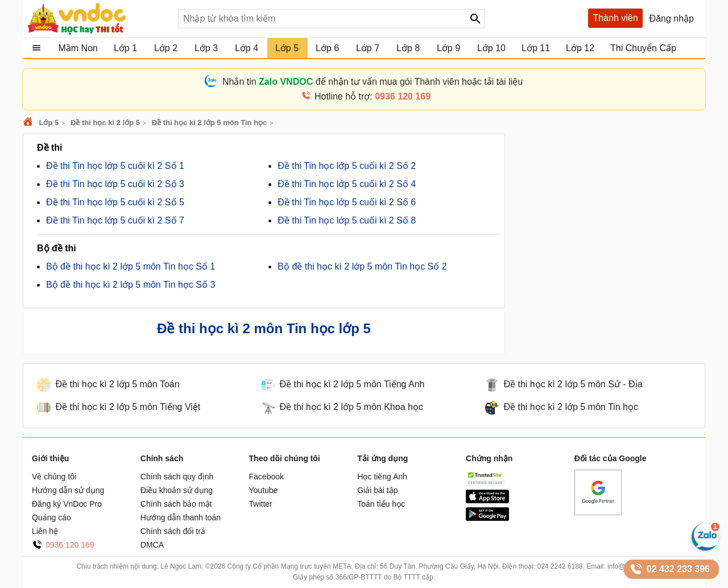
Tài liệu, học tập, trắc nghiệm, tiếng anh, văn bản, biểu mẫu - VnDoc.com (98, 19)
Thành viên (615, 18)
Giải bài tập (377, 490)
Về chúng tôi (54, 477)
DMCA (152, 545)
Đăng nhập (672, 18)
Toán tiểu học (381, 504)
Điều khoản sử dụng (177, 490)
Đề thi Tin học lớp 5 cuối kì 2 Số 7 (115, 220)
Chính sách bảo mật (176, 504)
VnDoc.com (30, 123)
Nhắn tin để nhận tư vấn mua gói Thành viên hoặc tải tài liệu (373, 82)
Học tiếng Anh (382, 477)
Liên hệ (45, 531)
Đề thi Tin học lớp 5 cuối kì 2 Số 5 (115, 202)
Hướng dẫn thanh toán (181, 517)
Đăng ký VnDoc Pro (67, 504)
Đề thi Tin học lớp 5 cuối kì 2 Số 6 (347, 202)
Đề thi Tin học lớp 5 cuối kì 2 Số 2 (347, 166)
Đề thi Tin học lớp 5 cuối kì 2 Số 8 (347, 220)
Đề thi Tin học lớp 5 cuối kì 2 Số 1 (115, 166)
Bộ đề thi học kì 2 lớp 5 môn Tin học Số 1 (131, 266)
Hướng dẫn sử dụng (68, 490)
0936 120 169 (70, 545)
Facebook (266, 477)
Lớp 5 (49, 123)
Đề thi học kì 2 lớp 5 (105, 123)
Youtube (264, 490)
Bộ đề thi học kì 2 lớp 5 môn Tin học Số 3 (131, 285)
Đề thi (50, 148)
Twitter (261, 504)
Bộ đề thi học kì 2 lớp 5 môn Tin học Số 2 (362, 266)
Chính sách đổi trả (173, 531)
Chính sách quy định (177, 477)
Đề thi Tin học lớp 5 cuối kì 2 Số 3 (115, 184)
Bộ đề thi (57, 248)
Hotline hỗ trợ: (373, 96)
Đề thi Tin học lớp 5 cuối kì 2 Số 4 (347, 184)
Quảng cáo (51, 517)
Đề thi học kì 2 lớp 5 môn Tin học (210, 123)
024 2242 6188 (560, 566)
